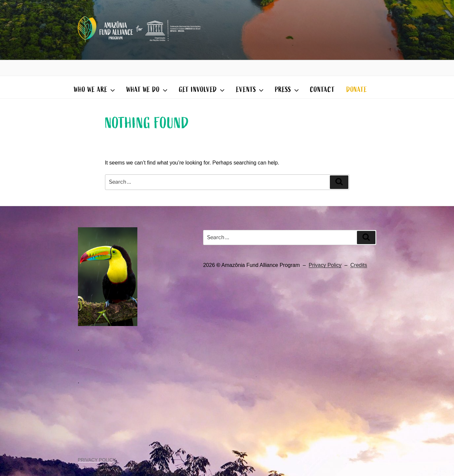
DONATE (357, 90)
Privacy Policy (325, 265)
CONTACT (322, 90)
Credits (359, 265)
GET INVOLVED (203, 90)
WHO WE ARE (95, 90)
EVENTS (251, 90)
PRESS (288, 90)
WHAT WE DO (148, 90)
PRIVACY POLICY (97, 460)
